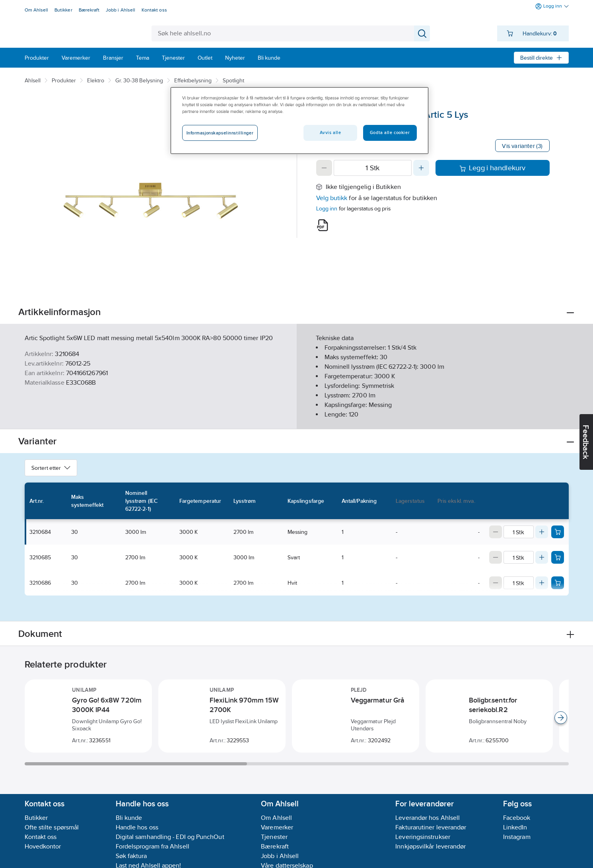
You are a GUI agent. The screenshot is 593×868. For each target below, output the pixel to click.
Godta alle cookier (390, 132)
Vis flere (296, 416)
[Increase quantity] (421, 168)
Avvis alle (331, 132)
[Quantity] (373, 168)
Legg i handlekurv (493, 168)
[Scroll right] (561, 718)
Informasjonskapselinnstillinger (220, 133)
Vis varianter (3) (522, 146)
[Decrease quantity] (324, 168)
